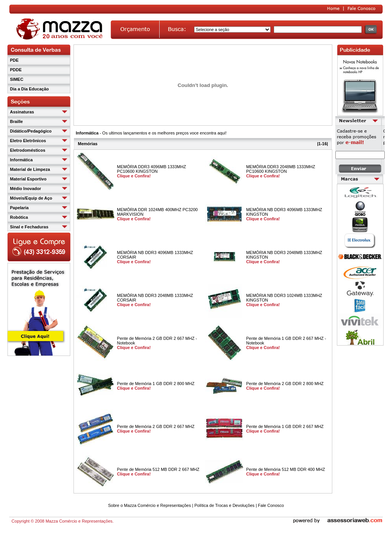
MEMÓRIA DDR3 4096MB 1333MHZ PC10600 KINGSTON (152, 169)
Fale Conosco (271, 505)
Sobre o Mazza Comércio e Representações (149, 505)
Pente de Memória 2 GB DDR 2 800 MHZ (285, 384)
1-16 (323, 144)
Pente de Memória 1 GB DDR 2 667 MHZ (285, 426)
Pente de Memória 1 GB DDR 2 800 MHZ (156, 384)
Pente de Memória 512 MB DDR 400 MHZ (286, 469)
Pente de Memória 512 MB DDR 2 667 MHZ (158, 469)
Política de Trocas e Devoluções (225, 505)
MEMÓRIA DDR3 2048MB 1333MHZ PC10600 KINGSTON (281, 169)
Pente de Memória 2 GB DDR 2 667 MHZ (156, 426)
